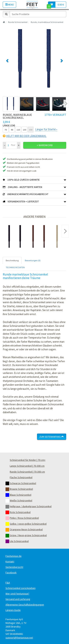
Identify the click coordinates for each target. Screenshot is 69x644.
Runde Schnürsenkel (18, 22)
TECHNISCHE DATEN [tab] (15, 267)
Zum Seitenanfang (52, 437)
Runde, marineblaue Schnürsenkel (47, 22)
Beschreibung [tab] (12, 260)
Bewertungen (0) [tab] (33, 260)
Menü (9, 5)
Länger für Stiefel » (46, 129)
